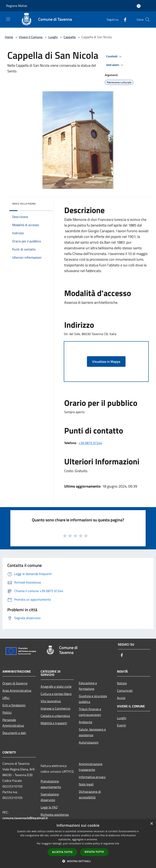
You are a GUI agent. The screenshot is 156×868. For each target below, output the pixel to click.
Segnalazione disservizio (50, 797)
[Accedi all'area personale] (139, 6)
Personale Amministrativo (13, 723)
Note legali (86, 784)
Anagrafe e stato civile (56, 686)
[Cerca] (147, 20)
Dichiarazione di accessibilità (90, 794)
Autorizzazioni (89, 742)
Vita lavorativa (51, 701)
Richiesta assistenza (55, 815)
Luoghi (53, 37)
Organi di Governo (15, 683)
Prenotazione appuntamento (51, 784)
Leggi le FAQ (49, 807)
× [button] (151, 824)
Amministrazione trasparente (91, 767)
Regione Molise (17, 6)
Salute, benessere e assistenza (92, 732)
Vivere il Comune (31, 37)
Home (9, 37)
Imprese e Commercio (55, 708)
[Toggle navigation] (8, 19)
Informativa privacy (92, 777)
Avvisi (121, 698)
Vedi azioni (115, 65)
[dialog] (78, 844)
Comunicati (125, 690)
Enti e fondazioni (14, 705)
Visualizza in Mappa (106, 362)
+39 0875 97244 (90, 443)
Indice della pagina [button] (24, 204)
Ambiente (86, 722)
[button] (78, 861)
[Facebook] (123, 19)
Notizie (122, 683)
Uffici (6, 698)
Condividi (115, 57)
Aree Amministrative (17, 690)
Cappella (70, 37)
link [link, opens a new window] (117, 843)
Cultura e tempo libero (56, 694)
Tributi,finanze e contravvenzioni (90, 712)
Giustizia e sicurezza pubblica (93, 699)
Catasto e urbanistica (55, 716)
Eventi (121, 725)
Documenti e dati (14, 733)
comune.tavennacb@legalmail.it (25, 818)
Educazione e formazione (88, 686)
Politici (7, 712)
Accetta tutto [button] (62, 852)
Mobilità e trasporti (54, 723)
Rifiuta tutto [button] (94, 852)
